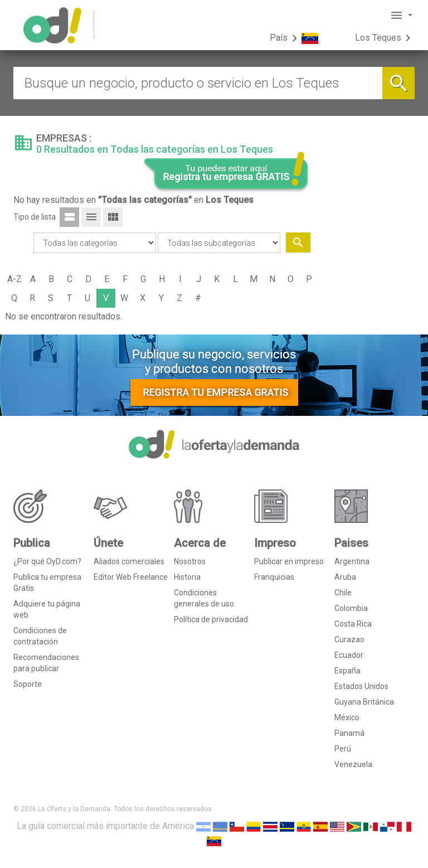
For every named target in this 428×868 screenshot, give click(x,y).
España (347, 671)
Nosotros (190, 561)
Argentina (352, 561)
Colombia (351, 608)
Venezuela (353, 764)
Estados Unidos (361, 686)
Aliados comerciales (129, 561)
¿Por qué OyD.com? (47, 561)
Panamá (349, 733)
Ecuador (349, 655)
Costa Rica (353, 624)
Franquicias (274, 577)
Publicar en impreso (289, 561)
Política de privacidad (211, 619)
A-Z (14, 279)
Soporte (28, 684)
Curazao (349, 639)
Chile (343, 593)
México (347, 717)
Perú (343, 749)
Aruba (345, 577)
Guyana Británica (364, 702)
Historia (187, 577)
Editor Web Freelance (131, 577)
